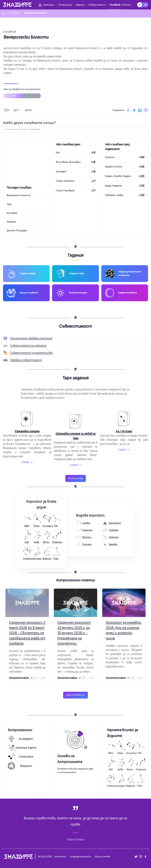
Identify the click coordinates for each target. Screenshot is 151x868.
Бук (58, 153)
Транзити (20, 766)
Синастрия (20, 757)
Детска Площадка (17, 230)
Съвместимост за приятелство (31, 353)
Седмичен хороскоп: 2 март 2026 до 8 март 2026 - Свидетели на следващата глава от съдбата (27, 633)
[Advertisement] (26, 165)
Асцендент (20, 739)
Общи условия (102, 857)
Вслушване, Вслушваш (68, 162)
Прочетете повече (21, 678)
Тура (9, 204)
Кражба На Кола (114, 167)
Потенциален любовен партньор (31, 338)
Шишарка (12, 213)
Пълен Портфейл (65, 191)
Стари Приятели (65, 181)
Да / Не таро (124, 431)
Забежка (11, 222)
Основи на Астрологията (70, 759)
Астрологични (20, 730)
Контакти (60, 857)
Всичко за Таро (76, 478)
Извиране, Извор (114, 195)
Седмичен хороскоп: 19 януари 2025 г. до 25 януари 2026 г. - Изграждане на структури (74, 633)
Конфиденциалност (80, 857)
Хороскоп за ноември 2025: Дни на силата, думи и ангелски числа (123, 630)
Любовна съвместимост (26, 360)
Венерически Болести (19, 195)
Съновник (10, 32)
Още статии (75, 695)
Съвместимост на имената (28, 346)
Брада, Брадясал (114, 186)
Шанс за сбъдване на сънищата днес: (22, 94)
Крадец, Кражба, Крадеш (118, 176)
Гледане (27, 462)
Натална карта (22, 748)
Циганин (110, 157)
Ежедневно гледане (27, 431)
